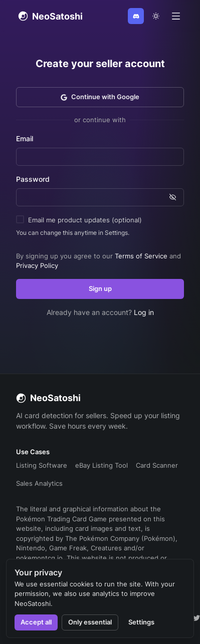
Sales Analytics (39, 483)
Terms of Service (141, 256)
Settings (141, 622)
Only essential (90, 622)
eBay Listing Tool (102, 465)
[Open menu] (176, 16)
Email (25, 138)
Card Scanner (157, 465)
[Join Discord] (136, 16)
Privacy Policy (37, 265)
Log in (144, 312)
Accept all (36, 622)
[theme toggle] (156, 16)
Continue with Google (100, 97)
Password (33, 179)
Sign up (100, 288)
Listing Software (42, 465)
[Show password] (173, 197)
